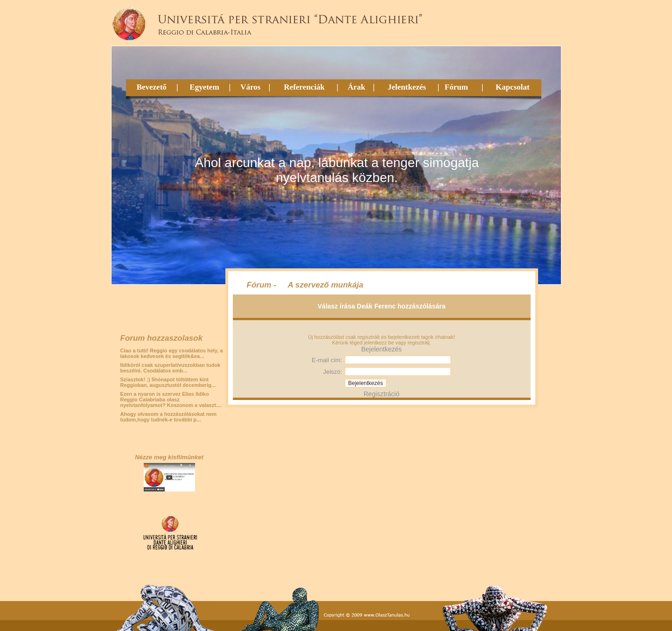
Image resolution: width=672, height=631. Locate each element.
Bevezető (152, 87)
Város (250, 87)
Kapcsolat (513, 87)
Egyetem (204, 87)
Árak (357, 87)
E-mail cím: (327, 360)
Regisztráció (381, 394)
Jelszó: (333, 372)
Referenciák (304, 87)
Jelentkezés (407, 87)
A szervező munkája (326, 285)
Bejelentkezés (381, 349)
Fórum (456, 87)
